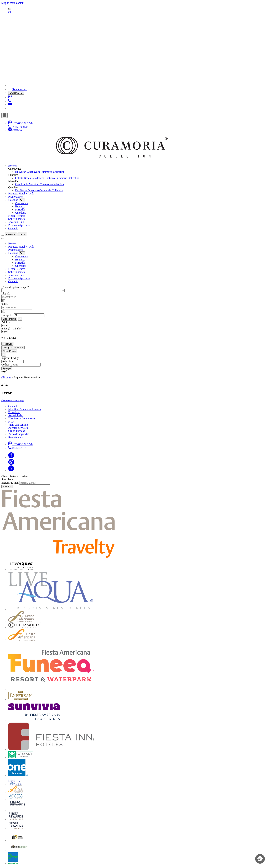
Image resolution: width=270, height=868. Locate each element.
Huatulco (20, 206)
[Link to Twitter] (11, 470)
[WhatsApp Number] (10, 97)
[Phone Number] (9, 101)
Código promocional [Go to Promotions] (13, 347)
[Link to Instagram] (11, 464)
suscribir (7, 486)
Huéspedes (7, 315)
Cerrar (22, 234)
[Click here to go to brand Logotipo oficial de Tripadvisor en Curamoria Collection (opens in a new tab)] (19, 851)
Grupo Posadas (17, 431)
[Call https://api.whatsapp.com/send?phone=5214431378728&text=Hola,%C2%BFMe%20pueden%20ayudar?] (20, 444)
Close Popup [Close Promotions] (9, 351)
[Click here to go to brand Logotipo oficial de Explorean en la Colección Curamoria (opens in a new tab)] (21, 699)
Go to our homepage (13, 400)
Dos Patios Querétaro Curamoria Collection (39, 190)
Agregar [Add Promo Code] (7, 368)
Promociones (15, 197)
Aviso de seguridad (19, 434)
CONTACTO (16, 93)
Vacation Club (16, 222)
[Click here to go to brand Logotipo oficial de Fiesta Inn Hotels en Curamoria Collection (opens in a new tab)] (51, 749)
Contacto (13, 228)
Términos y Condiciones (22, 418)
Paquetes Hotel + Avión (21, 194)
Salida (5, 304)
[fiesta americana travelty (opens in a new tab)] (59, 557)
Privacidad (14, 412)
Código (5, 365)
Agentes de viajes (18, 428)
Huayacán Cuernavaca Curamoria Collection (40, 172)
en (10, 12)
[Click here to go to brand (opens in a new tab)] (21, 570)
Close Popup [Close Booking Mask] (9, 319)
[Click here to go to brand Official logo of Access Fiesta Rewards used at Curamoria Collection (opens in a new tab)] (16, 799)
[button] (260, 859)
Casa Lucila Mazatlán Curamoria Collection (40, 184)
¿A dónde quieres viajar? (15, 287)
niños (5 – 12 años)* (13, 328)
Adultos (6, 322)
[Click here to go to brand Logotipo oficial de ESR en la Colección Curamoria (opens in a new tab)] (17, 840)
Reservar (11, 234)
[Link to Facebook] (11, 457)
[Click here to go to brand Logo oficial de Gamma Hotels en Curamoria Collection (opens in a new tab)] (21, 757)
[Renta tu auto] (18, 89)
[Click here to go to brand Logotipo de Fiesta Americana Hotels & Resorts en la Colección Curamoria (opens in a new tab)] (22, 640)
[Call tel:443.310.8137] (17, 448)
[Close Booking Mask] (20, 319)
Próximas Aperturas (19, 225)
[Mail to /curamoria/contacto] (10, 104)
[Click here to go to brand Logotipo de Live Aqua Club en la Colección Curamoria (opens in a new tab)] (15, 785)
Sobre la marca (17, 219)
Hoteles (12, 166)
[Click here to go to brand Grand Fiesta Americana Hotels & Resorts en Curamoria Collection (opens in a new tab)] (22, 621)
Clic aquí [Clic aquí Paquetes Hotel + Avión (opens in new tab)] (6, 377)
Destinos (13, 200)
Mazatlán (20, 210)
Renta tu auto (16, 437)
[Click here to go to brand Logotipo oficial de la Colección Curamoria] (24, 627)
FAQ (11, 422)
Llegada (6, 293)
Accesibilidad (16, 415)
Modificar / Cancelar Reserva (25, 409)
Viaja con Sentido (18, 425)
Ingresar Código (10, 358)
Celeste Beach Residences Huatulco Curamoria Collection (47, 178)
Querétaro (21, 213)
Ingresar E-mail (10, 483)
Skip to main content (13, 3)
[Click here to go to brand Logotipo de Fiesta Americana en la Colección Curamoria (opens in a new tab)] (16, 792)
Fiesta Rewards (17, 216)
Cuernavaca (22, 203)
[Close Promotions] (4, 355)
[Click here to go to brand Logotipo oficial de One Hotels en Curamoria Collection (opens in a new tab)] (18, 775)
